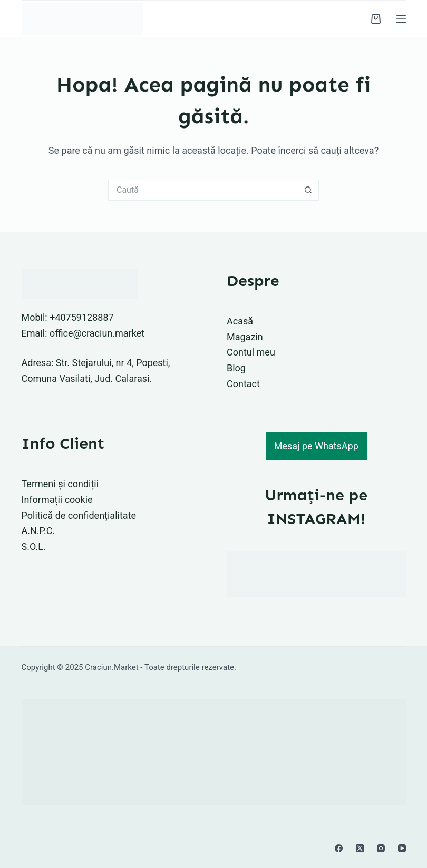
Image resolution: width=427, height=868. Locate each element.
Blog (236, 368)
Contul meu (251, 352)
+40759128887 (82, 317)
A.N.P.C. (38, 531)
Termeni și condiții (60, 484)
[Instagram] (381, 848)
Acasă (240, 321)
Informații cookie (57, 500)
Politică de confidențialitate (79, 515)
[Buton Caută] (308, 190)
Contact (243, 384)
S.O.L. (34, 546)
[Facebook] (339, 848)
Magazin (245, 337)
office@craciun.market (97, 333)
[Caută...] (203, 190)
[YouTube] (402, 848)
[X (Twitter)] (360, 848)
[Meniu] (401, 19)
